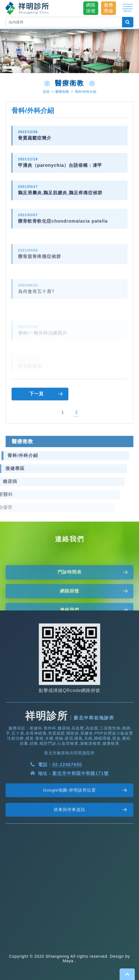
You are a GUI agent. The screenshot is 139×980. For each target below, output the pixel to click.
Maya (68, 961)
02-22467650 (67, 779)
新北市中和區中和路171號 (80, 788)
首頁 (46, 92)
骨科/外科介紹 (85, 92)
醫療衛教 (62, 92)
